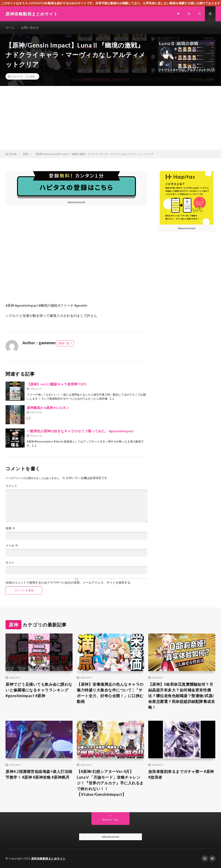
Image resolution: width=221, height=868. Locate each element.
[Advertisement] (110, 118)
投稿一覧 (64, 343)
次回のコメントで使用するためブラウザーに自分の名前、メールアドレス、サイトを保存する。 (69, 583)
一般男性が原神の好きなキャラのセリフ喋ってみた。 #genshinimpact (80, 431)
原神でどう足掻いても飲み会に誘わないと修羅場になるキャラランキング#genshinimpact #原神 (39, 690)
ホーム (10, 27)
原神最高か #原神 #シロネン (48, 408)
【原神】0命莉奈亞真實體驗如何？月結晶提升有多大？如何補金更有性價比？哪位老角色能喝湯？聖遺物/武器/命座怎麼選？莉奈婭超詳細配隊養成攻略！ (182, 696)
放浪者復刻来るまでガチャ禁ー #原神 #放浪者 (181, 774)
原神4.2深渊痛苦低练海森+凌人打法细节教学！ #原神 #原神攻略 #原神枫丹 (39, 774)
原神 (32, 76)
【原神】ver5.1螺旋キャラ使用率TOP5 (57, 384)
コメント (11, 486)
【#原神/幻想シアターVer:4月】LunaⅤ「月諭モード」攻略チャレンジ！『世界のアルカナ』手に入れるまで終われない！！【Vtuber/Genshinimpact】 (110, 783)
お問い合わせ (30, 27)
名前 (10, 528)
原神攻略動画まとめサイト (48, 858)
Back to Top (110, 820)
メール (12, 545)
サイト (10, 563)
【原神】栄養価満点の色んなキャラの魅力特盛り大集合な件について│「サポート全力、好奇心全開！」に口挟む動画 (110, 693)
